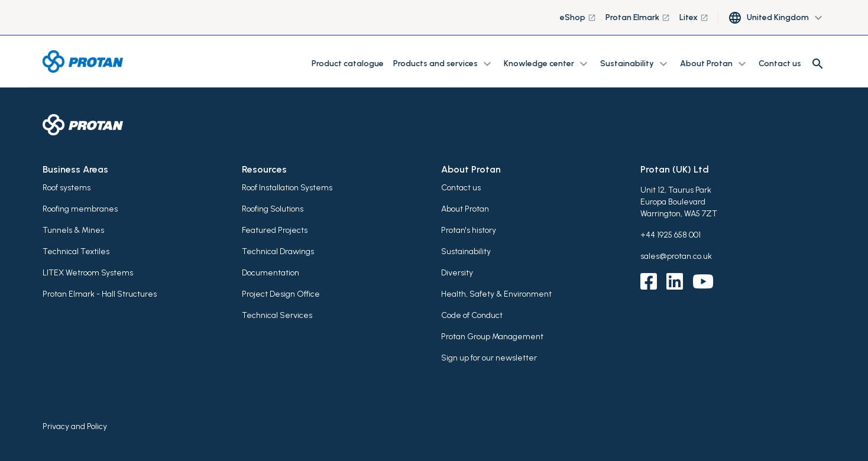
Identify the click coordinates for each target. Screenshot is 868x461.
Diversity (457, 273)
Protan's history (469, 230)
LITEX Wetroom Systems (88, 273)
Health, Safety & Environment (496, 294)
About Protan (465, 209)
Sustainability (466, 251)
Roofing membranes (80, 209)
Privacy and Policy (75, 426)
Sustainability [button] (635, 64)
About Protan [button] (715, 64)
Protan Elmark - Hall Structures (100, 294)
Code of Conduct (472, 315)
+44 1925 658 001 (671, 235)
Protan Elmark (638, 17)
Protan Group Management (492, 337)
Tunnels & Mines (73, 230)
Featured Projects (275, 230)
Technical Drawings (278, 251)
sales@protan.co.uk (676, 256)
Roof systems (67, 188)
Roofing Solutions (273, 209)
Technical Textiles (76, 251)
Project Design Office (281, 294)
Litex (694, 17)
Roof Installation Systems (287, 188)
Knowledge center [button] (547, 64)
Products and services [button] (444, 64)
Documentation (271, 273)
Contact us (780, 64)
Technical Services (277, 315)
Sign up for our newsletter (489, 358)
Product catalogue (348, 64)
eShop (578, 17)
